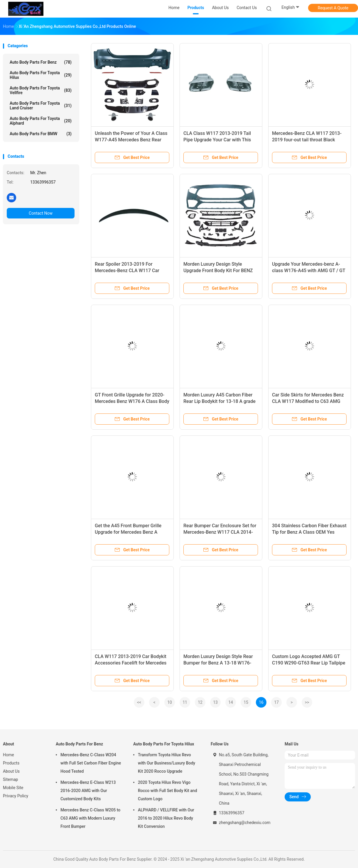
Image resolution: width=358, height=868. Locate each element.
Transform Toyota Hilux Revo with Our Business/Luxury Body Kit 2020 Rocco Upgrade (167, 763)
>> (307, 702)
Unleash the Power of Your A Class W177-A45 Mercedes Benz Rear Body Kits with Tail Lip (131, 140)
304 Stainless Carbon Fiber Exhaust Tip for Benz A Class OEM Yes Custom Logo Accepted (309, 532)
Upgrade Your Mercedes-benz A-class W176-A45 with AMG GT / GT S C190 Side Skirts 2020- (309, 271)
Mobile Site (13, 788)
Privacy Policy (16, 796)
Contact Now (41, 213)
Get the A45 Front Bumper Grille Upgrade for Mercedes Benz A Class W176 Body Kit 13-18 (128, 532)
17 (276, 702)
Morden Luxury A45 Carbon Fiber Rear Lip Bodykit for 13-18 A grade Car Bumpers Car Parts (219, 401)
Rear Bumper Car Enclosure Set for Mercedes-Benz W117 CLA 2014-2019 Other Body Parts (220, 532)
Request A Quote (333, 8)
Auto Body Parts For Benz (41, 62)
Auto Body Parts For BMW (41, 134)
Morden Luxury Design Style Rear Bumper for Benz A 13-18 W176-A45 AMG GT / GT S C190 (218, 663)
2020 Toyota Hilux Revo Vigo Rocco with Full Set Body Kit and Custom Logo (168, 791)
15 (246, 702)
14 (231, 702)
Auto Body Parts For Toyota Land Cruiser (41, 106)
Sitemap (10, 779)
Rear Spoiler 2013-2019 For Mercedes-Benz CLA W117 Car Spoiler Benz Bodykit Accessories (130, 271)
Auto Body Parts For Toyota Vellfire (41, 90)
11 (185, 702)
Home (9, 755)
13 (215, 702)
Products (11, 763)
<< (139, 702)
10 (170, 702)
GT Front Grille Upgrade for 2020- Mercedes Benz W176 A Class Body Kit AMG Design (132, 401)
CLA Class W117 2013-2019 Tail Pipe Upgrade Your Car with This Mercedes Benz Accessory (217, 140)
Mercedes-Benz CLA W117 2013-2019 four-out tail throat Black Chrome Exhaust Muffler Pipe (307, 140)
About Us (11, 771)
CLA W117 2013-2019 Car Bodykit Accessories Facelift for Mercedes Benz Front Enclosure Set (131, 663)
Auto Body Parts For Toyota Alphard (41, 121)
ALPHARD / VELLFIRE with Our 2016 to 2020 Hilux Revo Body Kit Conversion (166, 818)
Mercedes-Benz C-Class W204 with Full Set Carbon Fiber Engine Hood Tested (91, 763)
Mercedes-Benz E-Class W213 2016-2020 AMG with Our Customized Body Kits (88, 791)
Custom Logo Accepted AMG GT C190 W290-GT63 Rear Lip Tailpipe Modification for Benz (309, 663)
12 (200, 702)
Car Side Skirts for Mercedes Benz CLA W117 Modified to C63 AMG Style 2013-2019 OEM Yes (308, 401)
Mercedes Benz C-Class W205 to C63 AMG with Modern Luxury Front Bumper (90, 818)
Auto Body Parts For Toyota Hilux (41, 75)
